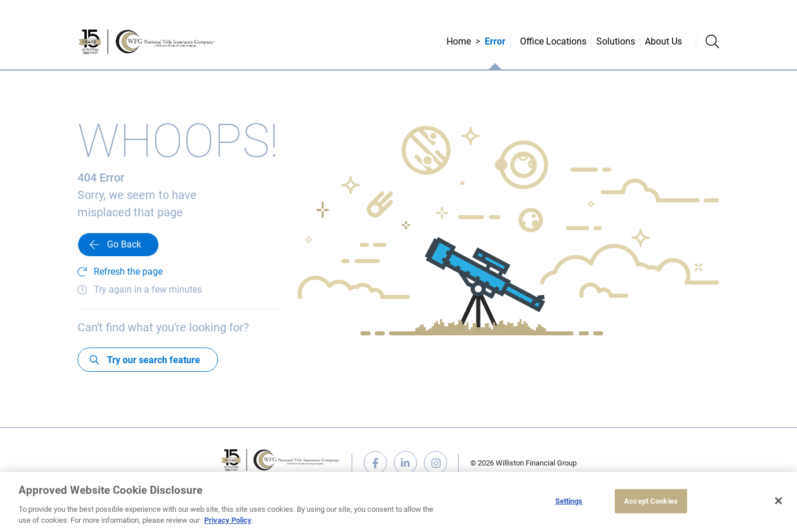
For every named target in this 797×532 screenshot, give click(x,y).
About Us (663, 41)
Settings (569, 501)
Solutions (616, 41)
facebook (375, 463)
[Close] (778, 501)
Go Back (124, 244)
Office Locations (553, 41)
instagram (436, 463)
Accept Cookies (651, 501)
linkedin (405, 463)
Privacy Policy (228, 520)
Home (459, 41)
